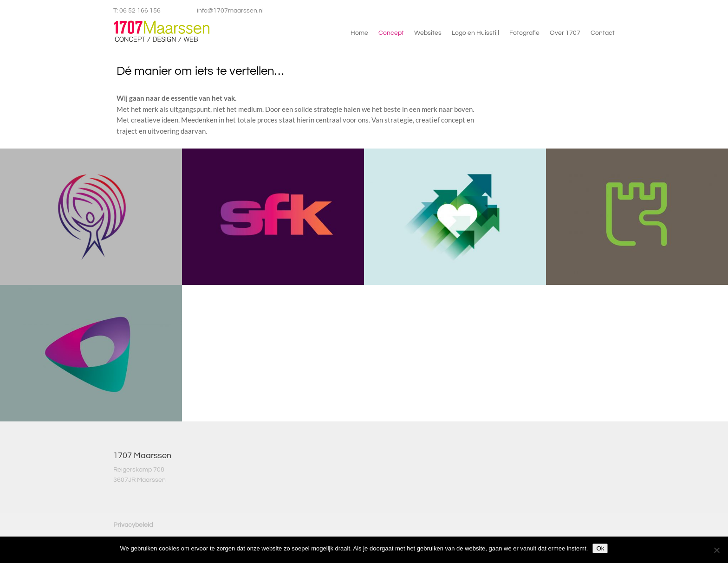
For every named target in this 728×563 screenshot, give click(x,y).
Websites (428, 33)
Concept (391, 33)
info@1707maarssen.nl (230, 11)
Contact (603, 33)
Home (359, 33)
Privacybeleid (133, 525)
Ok (600, 548)
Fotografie (524, 33)
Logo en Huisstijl (475, 33)
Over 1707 (565, 33)
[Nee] (716, 550)
